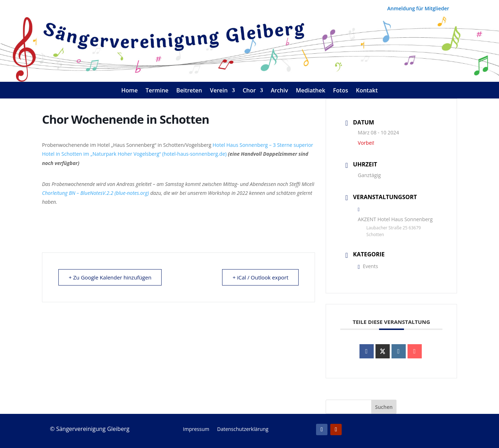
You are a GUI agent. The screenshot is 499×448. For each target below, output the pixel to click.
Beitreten (189, 91)
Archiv (280, 91)
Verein (219, 91)
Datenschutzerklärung (243, 430)
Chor (249, 91)
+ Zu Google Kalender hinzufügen (110, 277)
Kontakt (367, 91)
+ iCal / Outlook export (260, 277)
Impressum (196, 430)
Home (130, 91)
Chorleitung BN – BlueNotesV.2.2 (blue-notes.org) (96, 193)
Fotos (341, 91)
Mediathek (311, 91)
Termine (157, 91)
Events (368, 266)
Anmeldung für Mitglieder (418, 9)
